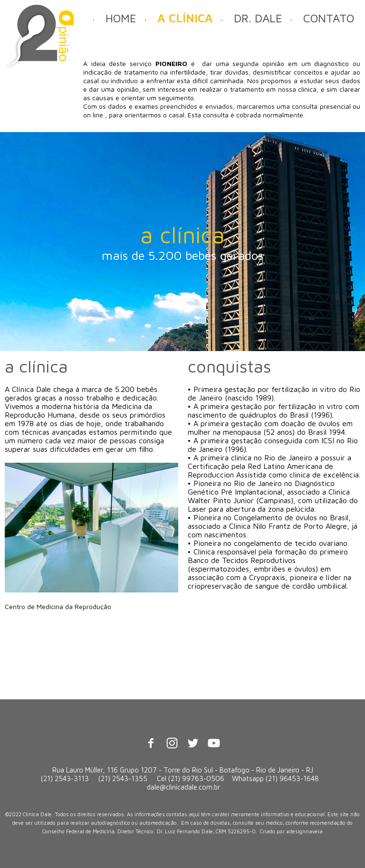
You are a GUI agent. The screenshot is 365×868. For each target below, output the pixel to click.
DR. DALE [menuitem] (258, 18)
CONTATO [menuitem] (329, 18)
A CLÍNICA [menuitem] (185, 18)
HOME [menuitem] (121, 18)
